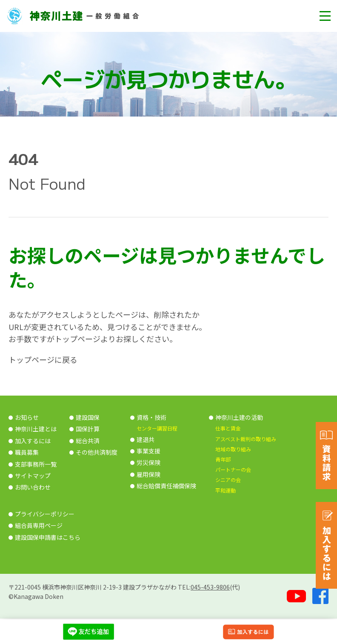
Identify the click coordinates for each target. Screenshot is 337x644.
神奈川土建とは (36, 429)
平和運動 (226, 490)
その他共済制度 (97, 452)
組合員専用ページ (39, 525)
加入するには (33, 441)
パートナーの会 (233, 469)
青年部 (223, 459)
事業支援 (149, 451)
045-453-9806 (210, 587)
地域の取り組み (233, 449)
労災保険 (149, 462)
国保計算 (88, 429)
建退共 (146, 439)
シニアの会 (228, 480)
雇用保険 (149, 474)
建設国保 (88, 417)
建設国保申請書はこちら (48, 537)
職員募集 (27, 452)
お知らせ (27, 417)
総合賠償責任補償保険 (166, 486)
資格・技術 (151, 417)
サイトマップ (33, 476)
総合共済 (88, 441)
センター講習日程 (157, 428)
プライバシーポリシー (45, 514)
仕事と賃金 (228, 428)
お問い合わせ (33, 487)
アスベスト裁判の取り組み (246, 439)
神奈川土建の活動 (239, 417)
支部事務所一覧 (36, 464)
